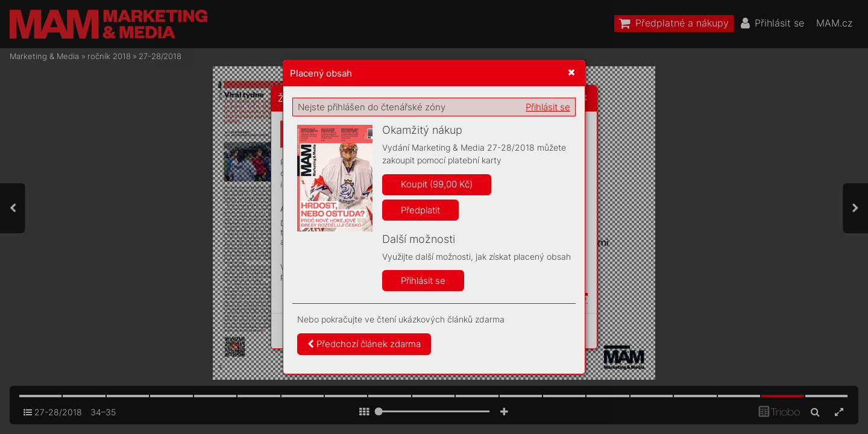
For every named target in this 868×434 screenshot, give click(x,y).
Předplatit (420, 210)
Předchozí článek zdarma (364, 344)
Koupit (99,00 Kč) (437, 184)
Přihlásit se (548, 107)
